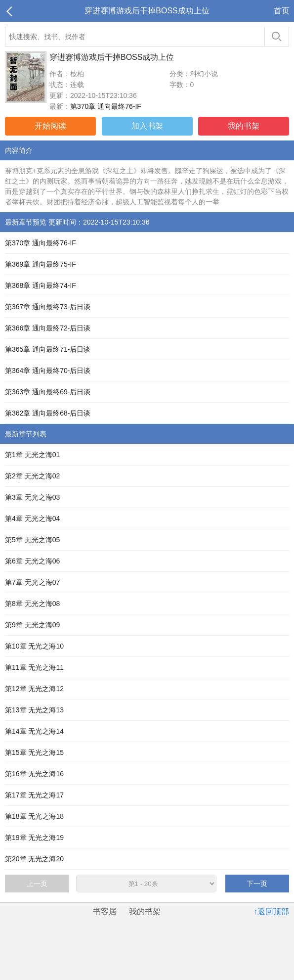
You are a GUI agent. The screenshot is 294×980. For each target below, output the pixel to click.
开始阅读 (50, 126)
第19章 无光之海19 (34, 838)
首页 (282, 11)
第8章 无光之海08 (32, 604)
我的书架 (244, 126)
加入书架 (147, 126)
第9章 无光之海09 (32, 625)
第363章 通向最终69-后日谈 (48, 392)
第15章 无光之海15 (34, 752)
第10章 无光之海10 (34, 646)
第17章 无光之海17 (34, 795)
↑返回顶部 (271, 911)
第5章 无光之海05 (32, 540)
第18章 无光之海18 (34, 816)
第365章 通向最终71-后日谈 (48, 349)
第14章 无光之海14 (34, 731)
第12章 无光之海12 (34, 689)
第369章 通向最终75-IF (41, 264)
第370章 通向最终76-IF (106, 106)
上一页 (37, 884)
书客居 (105, 911)
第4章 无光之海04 (32, 518)
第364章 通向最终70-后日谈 (48, 371)
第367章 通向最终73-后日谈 (48, 307)
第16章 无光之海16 (34, 774)
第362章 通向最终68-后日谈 (48, 413)
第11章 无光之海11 (34, 667)
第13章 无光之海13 (34, 710)
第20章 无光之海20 (34, 859)
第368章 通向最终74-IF (41, 285)
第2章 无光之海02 (32, 476)
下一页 (257, 884)
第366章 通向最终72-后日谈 (48, 328)
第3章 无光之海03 (32, 497)
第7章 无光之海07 (32, 582)
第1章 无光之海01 (32, 455)
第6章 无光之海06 (32, 561)
